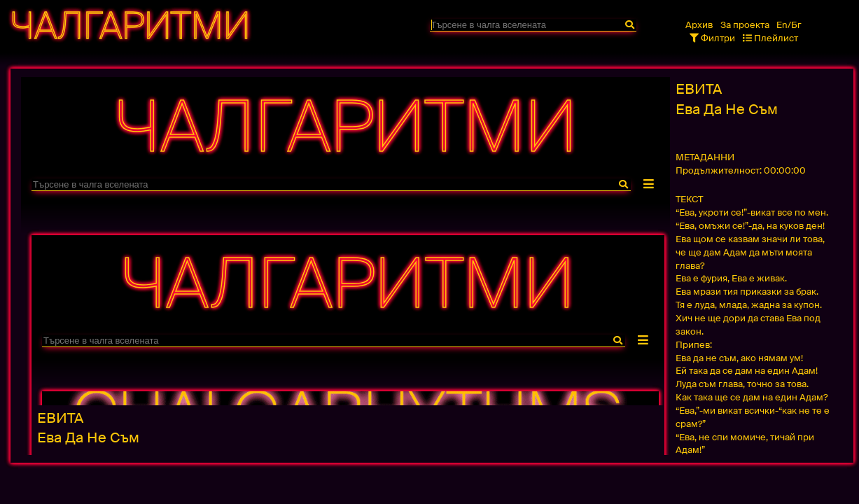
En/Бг (789, 25)
